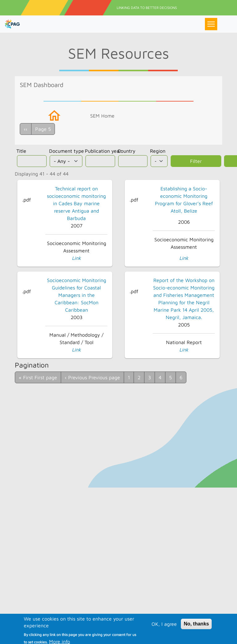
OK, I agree (164, 631)
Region (158, 151)
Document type (67, 151)
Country (127, 151)
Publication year (103, 151)
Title (21, 151)
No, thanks (196, 631)
